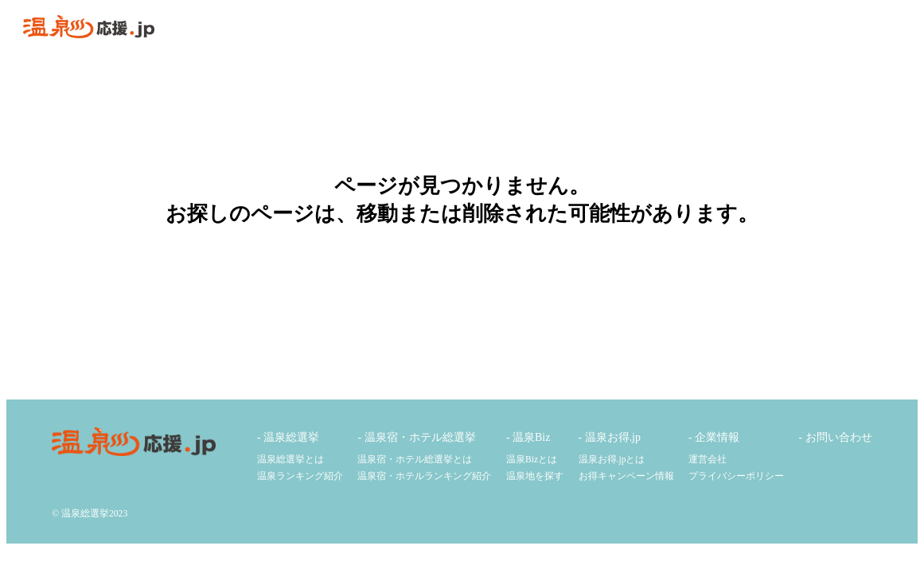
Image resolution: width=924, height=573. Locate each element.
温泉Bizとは (532, 460)
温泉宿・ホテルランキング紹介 (424, 476)
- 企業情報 (714, 437)
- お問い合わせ (836, 437)
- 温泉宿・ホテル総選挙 (416, 437)
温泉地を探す (535, 476)
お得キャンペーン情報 (626, 476)
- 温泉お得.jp (610, 437)
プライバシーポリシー (736, 476)
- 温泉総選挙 (288, 437)
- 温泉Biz (528, 437)
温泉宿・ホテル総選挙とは (415, 460)
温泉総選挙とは (290, 460)
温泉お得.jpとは (612, 460)
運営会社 (708, 460)
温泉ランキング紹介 (300, 476)
